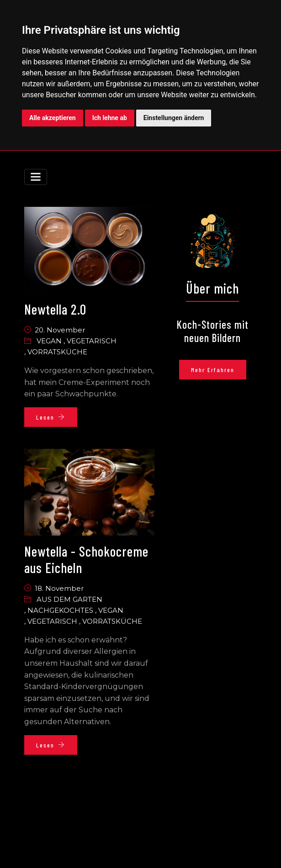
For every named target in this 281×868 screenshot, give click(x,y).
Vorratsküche (57, 352)
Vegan (50, 341)
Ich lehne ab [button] (110, 118)
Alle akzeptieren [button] (53, 118)
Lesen (51, 417)
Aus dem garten (69, 599)
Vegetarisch (92, 341)
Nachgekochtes (61, 610)
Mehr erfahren (213, 370)
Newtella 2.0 (55, 309)
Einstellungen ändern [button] (174, 118)
